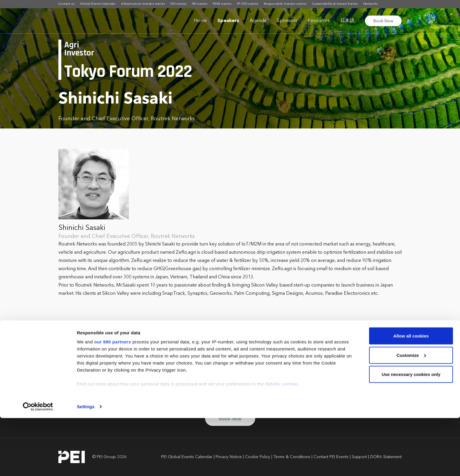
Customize (411, 413)
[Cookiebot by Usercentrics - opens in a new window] (38, 465)
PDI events (178, 4)
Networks (370, 4)
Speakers (228, 21)
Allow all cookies (411, 394)
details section (282, 442)
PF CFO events (247, 4)
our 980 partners (113, 400)
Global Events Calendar (98, 4)
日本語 (347, 21)
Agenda (258, 21)
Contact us (66, 4)
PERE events (222, 4)
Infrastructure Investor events (143, 4)
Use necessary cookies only (411, 432)
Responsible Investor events (285, 4)
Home (200, 21)
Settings (86, 464)
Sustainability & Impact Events (335, 4)
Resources (319, 21)
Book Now (383, 21)
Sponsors (287, 21)
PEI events (199, 4)
